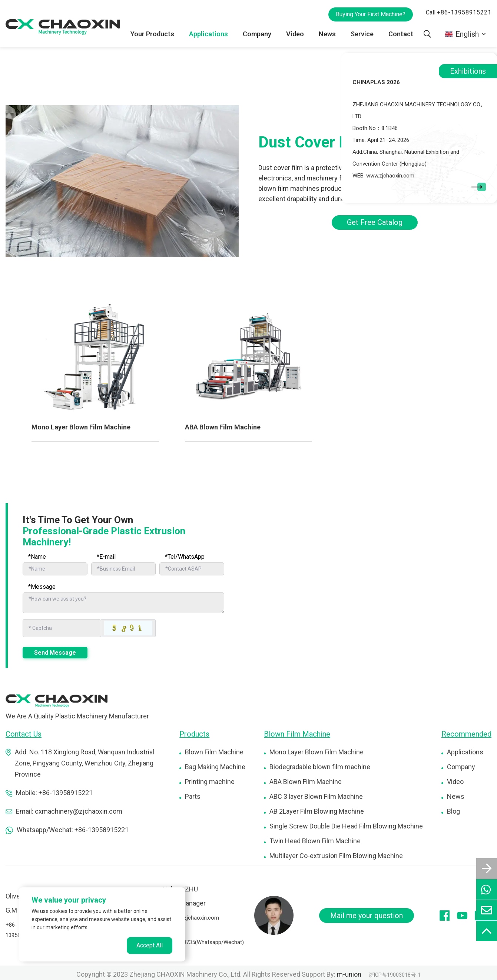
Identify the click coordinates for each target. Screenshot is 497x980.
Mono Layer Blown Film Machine (81, 427)
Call (459, 12)
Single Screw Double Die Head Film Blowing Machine (346, 826)
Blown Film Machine (214, 752)
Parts (193, 796)
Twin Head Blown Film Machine (315, 841)
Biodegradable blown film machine (320, 766)
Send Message (55, 652)
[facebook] (448, 915)
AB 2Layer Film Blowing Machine (317, 811)
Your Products (153, 34)
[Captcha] (62, 628)
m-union (349, 974)
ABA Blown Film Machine (223, 427)
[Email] (124, 569)
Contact (401, 34)
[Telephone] (192, 569)
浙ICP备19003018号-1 (395, 974)
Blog (453, 811)
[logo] (57, 700)
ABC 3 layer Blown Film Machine (316, 796)
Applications (209, 34)
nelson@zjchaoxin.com (191, 917)
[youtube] (466, 915)
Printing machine (210, 781)
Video (295, 34)
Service (362, 34)
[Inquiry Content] (123, 603)
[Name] (55, 569)
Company (257, 34)
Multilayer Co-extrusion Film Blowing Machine (336, 855)
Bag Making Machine (215, 766)
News (328, 34)
